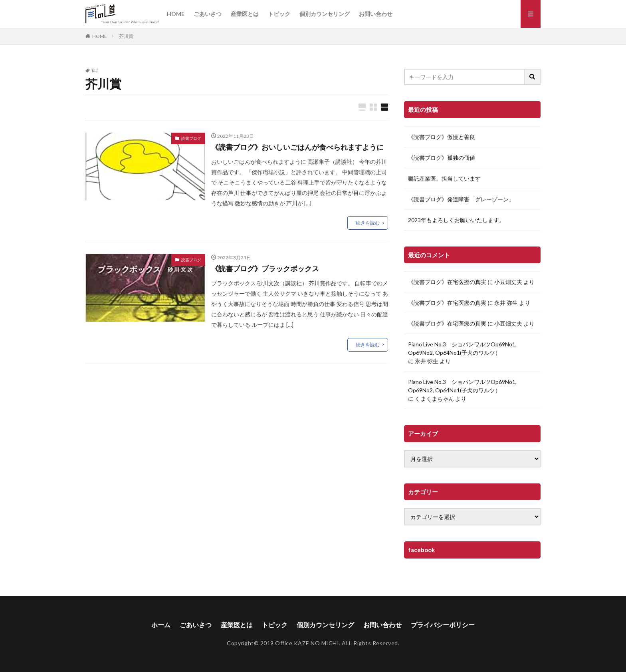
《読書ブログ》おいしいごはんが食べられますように (297, 147)
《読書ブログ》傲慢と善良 (442, 137)
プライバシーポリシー (443, 625)
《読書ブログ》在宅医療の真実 (447, 282)
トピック (279, 14)
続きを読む (368, 223)
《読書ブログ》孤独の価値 (442, 158)
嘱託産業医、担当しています (444, 178)
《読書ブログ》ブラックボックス (265, 268)
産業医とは (245, 14)
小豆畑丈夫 (508, 282)
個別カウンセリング (325, 14)
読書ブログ (191, 138)
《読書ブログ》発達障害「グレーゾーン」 (461, 199)
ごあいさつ (208, 14)
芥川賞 (126, 36)
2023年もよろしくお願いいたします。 (456, 220)
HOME (176, 14)
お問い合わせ (376, 14)
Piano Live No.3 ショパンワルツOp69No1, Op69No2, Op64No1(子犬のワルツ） (462, 348)
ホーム (161, 625)
